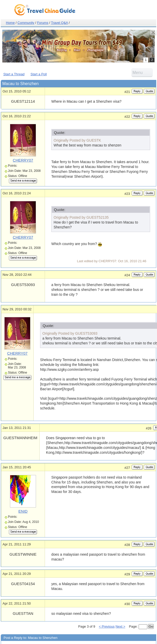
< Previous (107, 626)
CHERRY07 (23, 160)
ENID (23, 511)
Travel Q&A (59, 23)
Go (151, 626)
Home (10, 23)
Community (26, 23)
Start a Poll (39, 74)
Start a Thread (14, 74)
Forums (43, 23)
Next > (120, 626)
